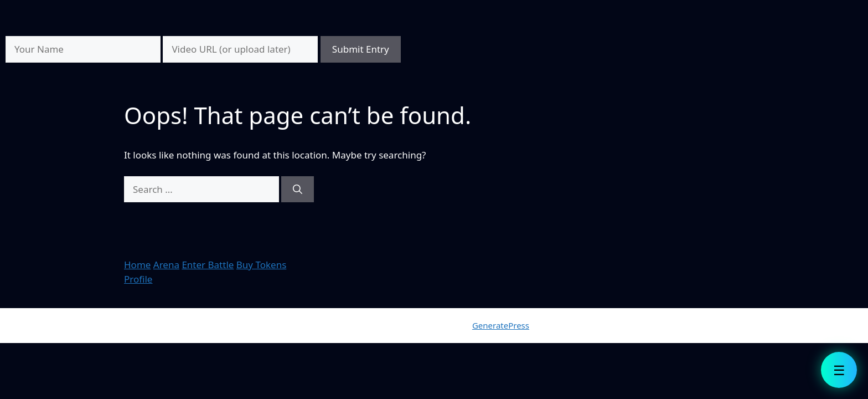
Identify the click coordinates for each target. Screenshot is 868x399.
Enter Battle (208, 265)
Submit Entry (361, 49)
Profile (138, 279)
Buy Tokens (262, 265)
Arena (166, 265)
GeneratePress (501, 325)
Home (137, 265)
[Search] (298, 190)
